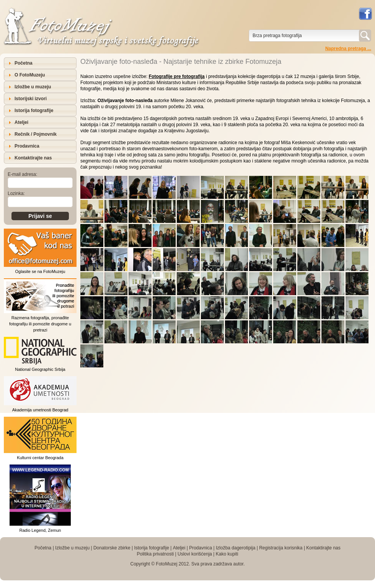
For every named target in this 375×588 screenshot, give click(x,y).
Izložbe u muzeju (33, 87)
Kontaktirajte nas (33, 158)
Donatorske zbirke (112, 548)
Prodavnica (27, 146)
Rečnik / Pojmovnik (36, 134)
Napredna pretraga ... (348, 49)
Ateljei (21, 122)
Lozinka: (16, 193)
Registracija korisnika (281, 548)
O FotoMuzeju (30, 75)
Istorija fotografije (34, 110)
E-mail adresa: (22, 174)
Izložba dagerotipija (236, 548)
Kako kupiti (227, 554)
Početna (24, 63)
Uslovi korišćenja (195, 554)
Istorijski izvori (31, 99)
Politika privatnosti (155, 554)
